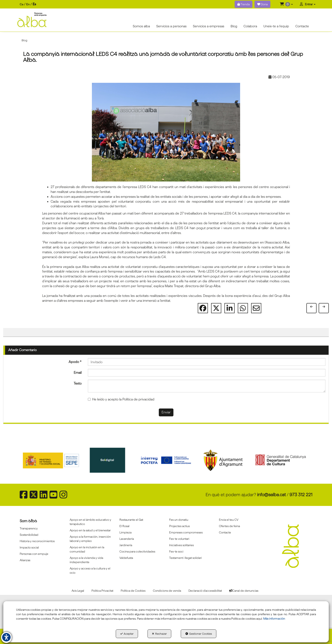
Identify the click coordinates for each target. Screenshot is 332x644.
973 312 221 (301, 495)
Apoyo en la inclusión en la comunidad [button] (87, 549)
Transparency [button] (29, 528)
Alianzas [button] (25, 560)
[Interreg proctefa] (166, 460)
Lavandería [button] (127, 539)
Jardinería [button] (126, 545)
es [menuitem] (34, 4)
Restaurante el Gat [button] (131, 520)
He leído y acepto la (121, 399)
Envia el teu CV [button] (229, 520)
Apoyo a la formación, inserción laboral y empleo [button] (90, 539)
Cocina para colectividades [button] (137, 551)
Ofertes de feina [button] (229, 526)
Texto (78, 383)
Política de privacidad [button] (138, 399)
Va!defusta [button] (126, 558)
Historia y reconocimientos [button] (37, 541)
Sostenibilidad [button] (29, 535)
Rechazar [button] (159, 634)
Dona (262, 4)
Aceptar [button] (127, 634)
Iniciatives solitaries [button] (181, 545)
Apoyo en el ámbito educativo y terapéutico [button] (90, 522)
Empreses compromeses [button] (186, 532)
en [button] (28, 4)
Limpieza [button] (125, 532)
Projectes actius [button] (179, 526)
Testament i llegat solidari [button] (185, 558)
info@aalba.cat (271, 495)
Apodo (75, 362)
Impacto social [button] (29, 547)
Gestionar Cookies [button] (199, 634)
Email (78, 373)
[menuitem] (28, 4)
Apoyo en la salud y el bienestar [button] (90, 530)
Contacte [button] (225, 532)
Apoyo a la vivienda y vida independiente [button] (86, 560)
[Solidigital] (109, 460)
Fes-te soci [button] (176, 551)
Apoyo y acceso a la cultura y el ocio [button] (90, 571)
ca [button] (21, 4)
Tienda (243, 4)
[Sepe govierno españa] (51, 460)
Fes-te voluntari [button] (179, 539)
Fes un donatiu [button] (179, 520)
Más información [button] (274, 619)
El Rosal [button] (124, 526)
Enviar (166, 412)
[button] (286, 4)
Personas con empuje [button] (34, 554)
